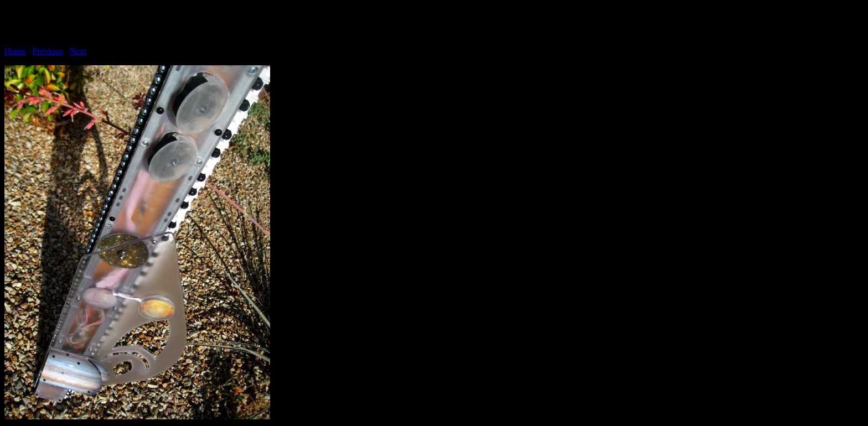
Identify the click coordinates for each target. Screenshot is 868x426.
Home (15, 51)
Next (78, 51)
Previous (48, 51)
